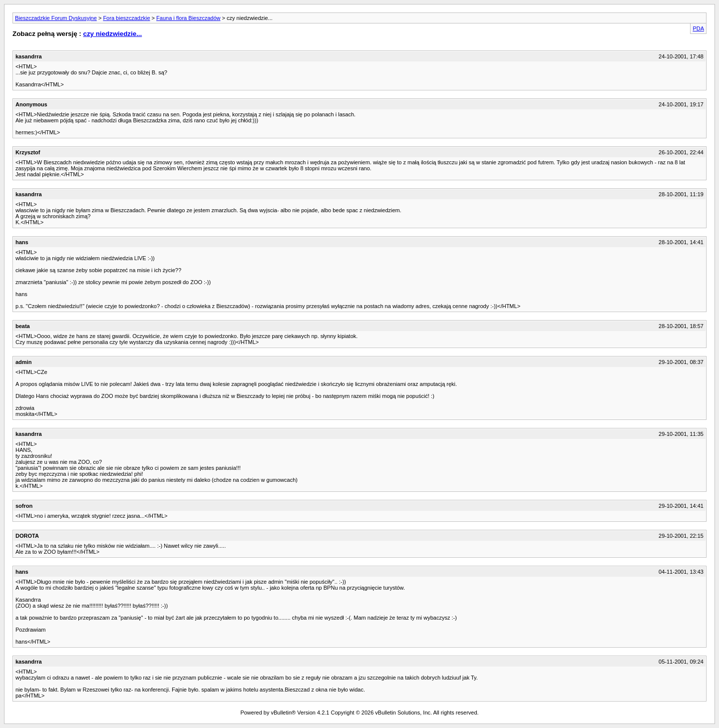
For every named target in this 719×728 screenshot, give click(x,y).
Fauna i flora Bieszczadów (188, 18)
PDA (698, 28)
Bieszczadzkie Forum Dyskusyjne (56, 18)
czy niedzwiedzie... (112, 34)
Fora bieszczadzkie (126, 18)
